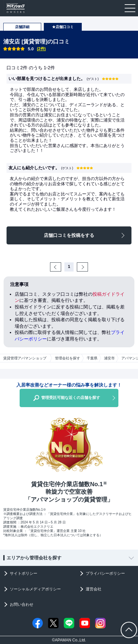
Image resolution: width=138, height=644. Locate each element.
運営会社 (94, 589)
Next (87, 267)
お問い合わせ (22, 604)
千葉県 (92, 358)
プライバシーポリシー (105, 573)
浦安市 (109, 358)
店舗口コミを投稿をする (69, 235)
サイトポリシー (24, 573)
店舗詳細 (22, 27)
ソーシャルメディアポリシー (35, 589)
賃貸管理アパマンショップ (25, 358)
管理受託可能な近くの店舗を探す (71, 398)
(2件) (41, 49)
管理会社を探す (68, 358)
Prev (60, 267)
